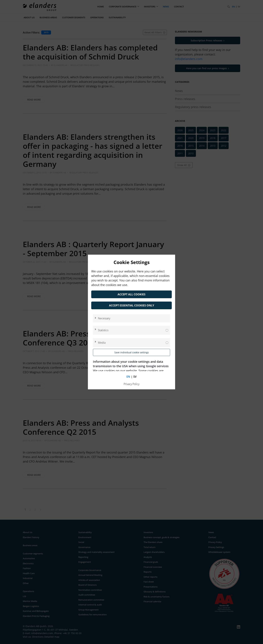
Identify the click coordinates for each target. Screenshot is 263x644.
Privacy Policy (131, 384)
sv (135, 377)
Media (102, 343)
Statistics (103, 330)
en (128, 377)
